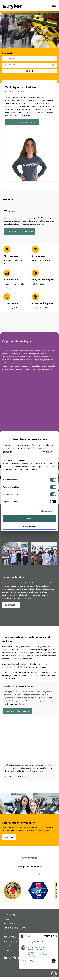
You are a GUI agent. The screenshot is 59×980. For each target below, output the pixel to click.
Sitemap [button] (7, 919)
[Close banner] (56, 452)
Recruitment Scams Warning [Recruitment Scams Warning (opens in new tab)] (17, 946)
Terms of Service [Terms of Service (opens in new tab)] (11, 942)
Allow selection (29, 526)
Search (30, 71)
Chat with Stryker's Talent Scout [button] (22, 122)
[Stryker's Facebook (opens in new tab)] (15, 958)
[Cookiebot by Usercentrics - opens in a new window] (42, 452)
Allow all (30, 518)
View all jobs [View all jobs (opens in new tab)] (10, 915)
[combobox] (29, 65)
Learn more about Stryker (20, 232)
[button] (53, 65)
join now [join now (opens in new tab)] (9, 837)
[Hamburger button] (54, 6)
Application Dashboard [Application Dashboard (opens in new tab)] (15, 928)
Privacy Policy (10, 937)
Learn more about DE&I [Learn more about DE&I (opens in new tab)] (18, 711)
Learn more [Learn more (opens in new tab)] (11, 605)
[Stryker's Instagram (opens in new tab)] (10, 958)
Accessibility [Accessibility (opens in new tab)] (10, 924)
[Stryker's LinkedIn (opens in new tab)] (5, 958)
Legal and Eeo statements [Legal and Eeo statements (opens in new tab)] (16, 950)
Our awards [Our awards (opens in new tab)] (30, 858)
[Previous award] (23, 874)
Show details (47, 511)
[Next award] (36, 874)
